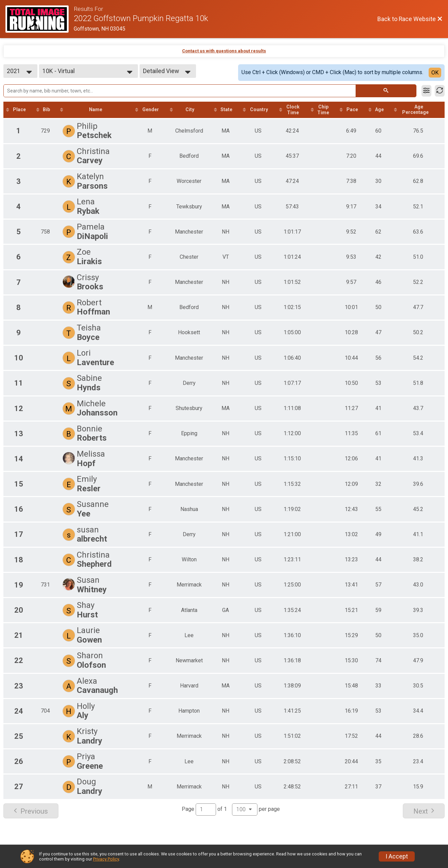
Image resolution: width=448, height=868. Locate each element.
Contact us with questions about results (224, 51)
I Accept (397, 856)
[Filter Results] (426, 91)
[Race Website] (40, 19)
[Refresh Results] (440, 91)
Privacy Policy (106, 859)
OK (435, 73)
